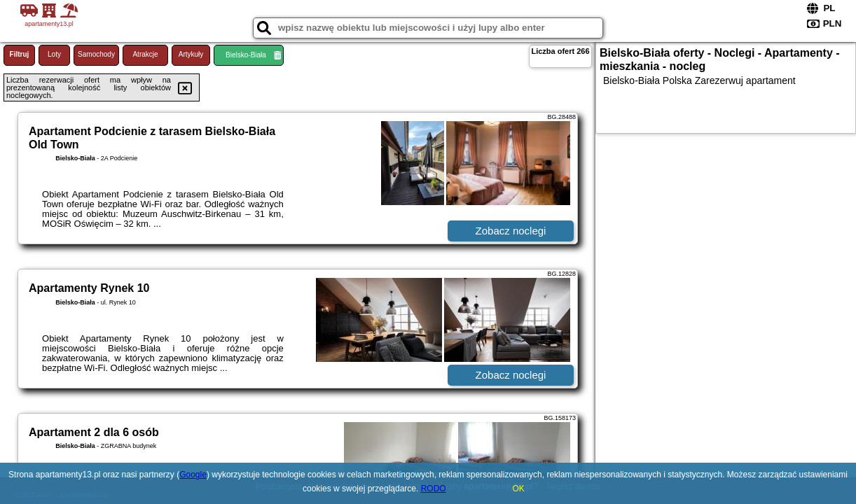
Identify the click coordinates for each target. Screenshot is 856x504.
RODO (434, 489)
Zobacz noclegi (511, 231)
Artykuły (191, 54)
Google (193, 475)
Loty (54, 54)
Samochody (96, 54)
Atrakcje (145, 54)
